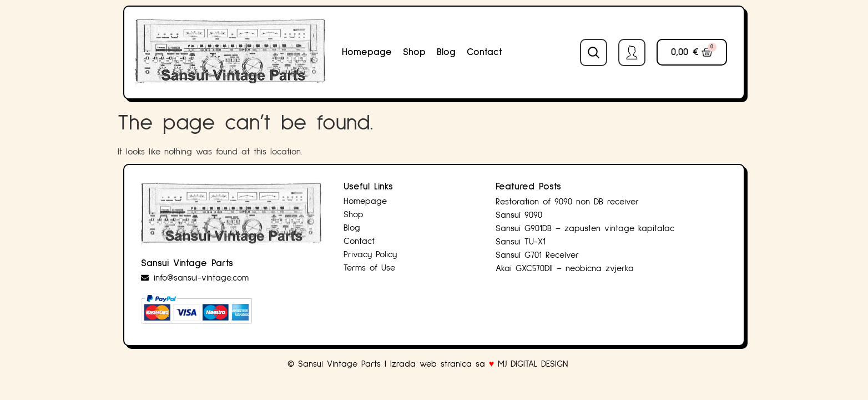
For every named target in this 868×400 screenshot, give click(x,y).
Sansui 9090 (519, 215)
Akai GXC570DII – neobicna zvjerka (565, 268)
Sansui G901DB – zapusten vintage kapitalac (585, 228)
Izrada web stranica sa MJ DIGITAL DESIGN (481, 364)
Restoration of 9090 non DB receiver (567, 202)
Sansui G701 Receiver (537, 255)
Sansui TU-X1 (521, 242)
